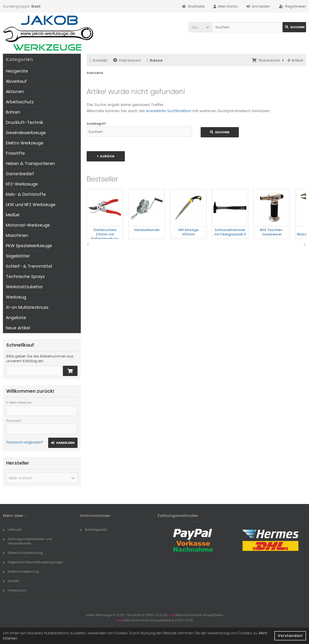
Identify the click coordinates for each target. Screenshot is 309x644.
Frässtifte (15, 153)
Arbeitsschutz (20, 102)
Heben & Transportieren (30, 163)
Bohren (13, 112)
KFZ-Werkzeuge (22, 184)
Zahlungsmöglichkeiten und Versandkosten (27, 541)
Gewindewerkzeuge (26, 133)
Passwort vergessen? (25, 442)
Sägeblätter (18, 256)
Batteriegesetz (94, 530)
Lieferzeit (12, 530)
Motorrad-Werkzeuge (28, 225)
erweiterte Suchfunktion (169, 111)
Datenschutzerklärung (23, 553)
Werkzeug (16, 297)
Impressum (127, 60)
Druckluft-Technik (25, 122)
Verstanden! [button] (290, 636)
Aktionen (15, 92)
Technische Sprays (25, 277)
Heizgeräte (17, 71)
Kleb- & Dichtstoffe (26, 194)
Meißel (13, 215)
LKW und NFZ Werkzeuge (31, 205)
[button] (200, 27)
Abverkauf (16, 81)
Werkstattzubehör (24, 287)
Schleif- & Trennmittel (29, 266)
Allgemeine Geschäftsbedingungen (33, 562)
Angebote (16, 318)
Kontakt (98, 60)
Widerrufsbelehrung (21, 571)
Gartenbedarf (20, 174)
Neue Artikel (18, 328)
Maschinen (17, 235)
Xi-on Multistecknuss (27, 307)
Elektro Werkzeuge (25, 143)
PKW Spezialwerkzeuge (29, 246)
